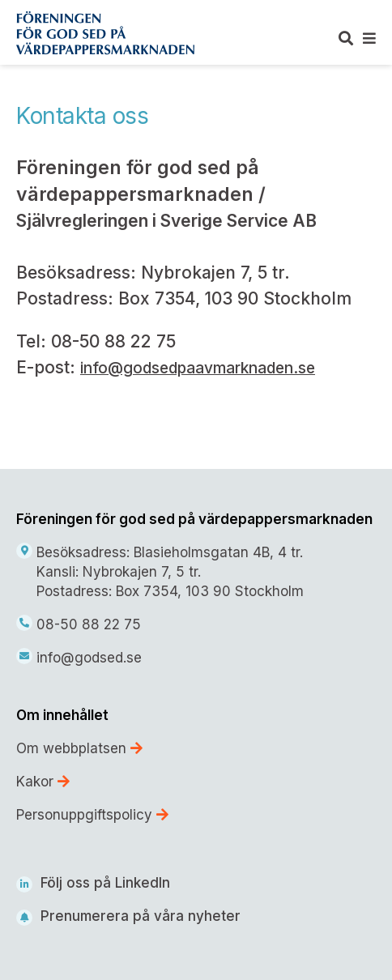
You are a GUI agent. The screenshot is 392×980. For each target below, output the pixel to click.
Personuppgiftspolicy (92, 815)
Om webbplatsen (79, 748)
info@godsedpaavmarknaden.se (198, 368)
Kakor (43, 782)
